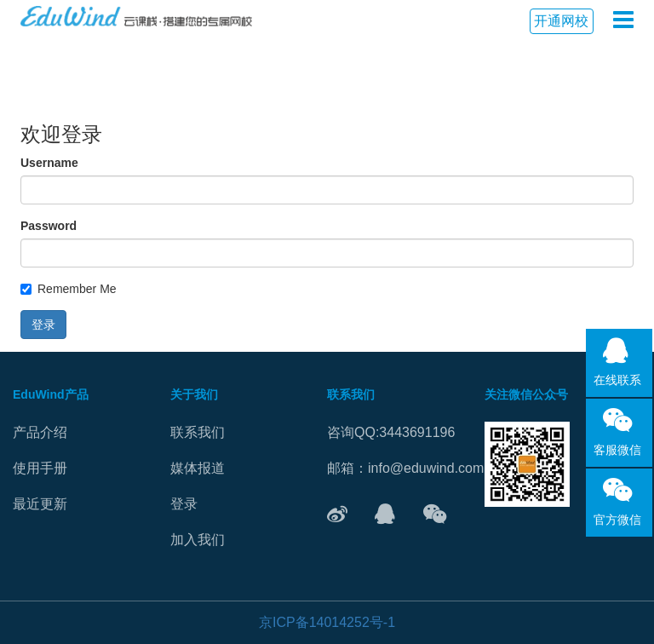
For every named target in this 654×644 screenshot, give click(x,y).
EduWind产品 (51, 394)
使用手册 (40, 468)
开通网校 (561, 21)
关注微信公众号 (526, 394)
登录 (43, 325)
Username (49, 163)
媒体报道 (198, 468)
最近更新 (40, 504)
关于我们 (194, 394)
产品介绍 (40, 432)
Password (49, 226)
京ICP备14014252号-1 (327, 622)
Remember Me (69, 289)
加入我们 (198, 540)
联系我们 (198, 432)
